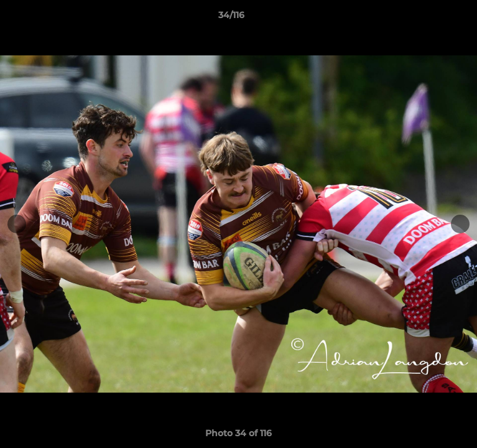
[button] (432, 18)
